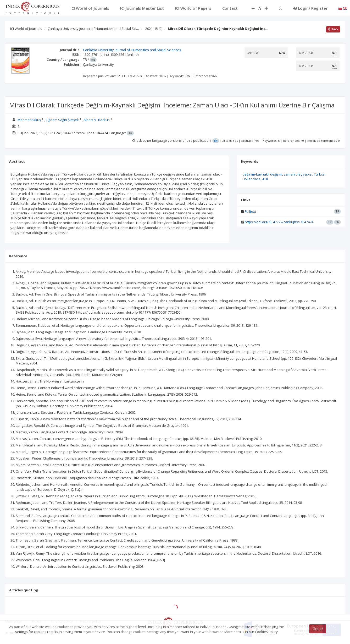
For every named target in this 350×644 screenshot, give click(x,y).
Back (333, 29)
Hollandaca (251, 179)
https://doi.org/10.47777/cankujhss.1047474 (279, 222)
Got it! (318, 629)
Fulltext (250, 211)
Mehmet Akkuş (29, 120)
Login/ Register (310, 8)
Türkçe (319, 174)
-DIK (265, 179)
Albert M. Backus (97, 120)
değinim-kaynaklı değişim (262, 174)
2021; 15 (154, 29)
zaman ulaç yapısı (298, 174)
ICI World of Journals (26, 29)
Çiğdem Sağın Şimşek (62, 120)
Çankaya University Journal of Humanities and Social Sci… (93, 29)
